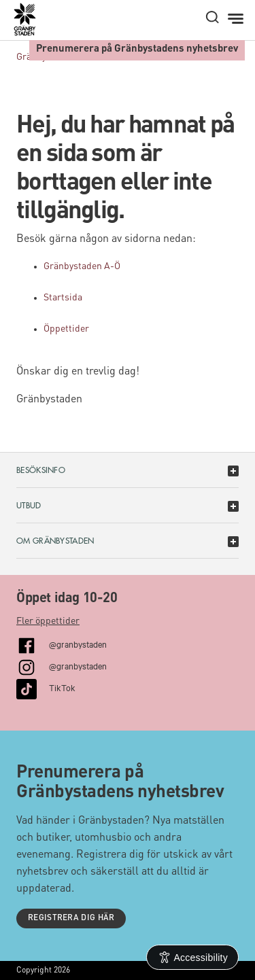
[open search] (212, 17)
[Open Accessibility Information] (193, 957)
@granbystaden (78, 644)
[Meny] (237, 19)
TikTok (62, 687)
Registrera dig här (71, 918)
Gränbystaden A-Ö (82, 266)
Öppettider (66, 329)
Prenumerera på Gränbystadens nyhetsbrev (137, 49)
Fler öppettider (48, 621)
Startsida (63, 298)
